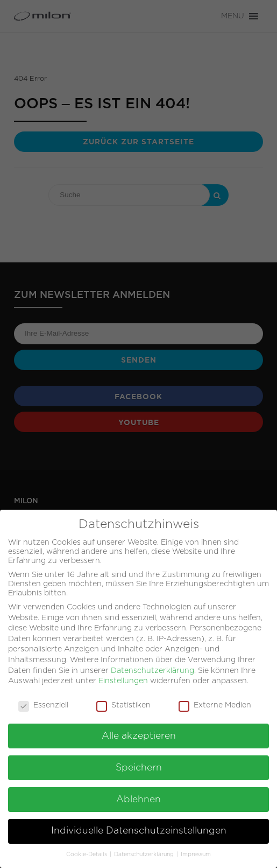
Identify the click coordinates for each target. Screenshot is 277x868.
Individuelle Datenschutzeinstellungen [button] (139, 827)
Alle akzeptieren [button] (139, 731)
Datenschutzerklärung (152, 666)
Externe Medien (215, 701)
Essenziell (43, 701)
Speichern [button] (139, 763)
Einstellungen (123, 676)
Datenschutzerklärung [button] (145, 850)
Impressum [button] (196, 850)
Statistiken (123, 701)
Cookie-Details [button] (87, 850)
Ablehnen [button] (138, 795)
